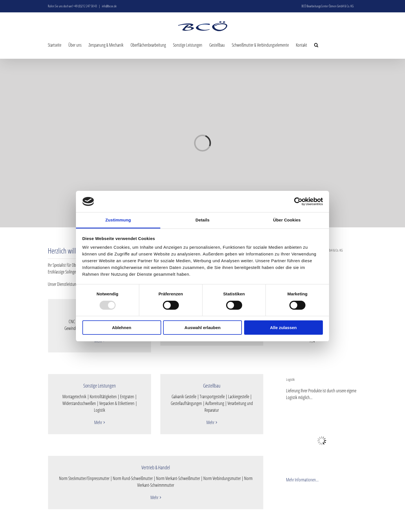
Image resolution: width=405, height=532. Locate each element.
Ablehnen (121, 328)
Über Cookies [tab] (287, 220)
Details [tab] (202, 220)
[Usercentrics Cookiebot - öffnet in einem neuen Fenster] (298, 202)
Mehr (98, 422)
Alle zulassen (283, 328)
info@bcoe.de (109, 6)
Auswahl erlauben (202, 328)
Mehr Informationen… (302, 480)
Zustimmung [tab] (118, 220)
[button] (316, 45)
